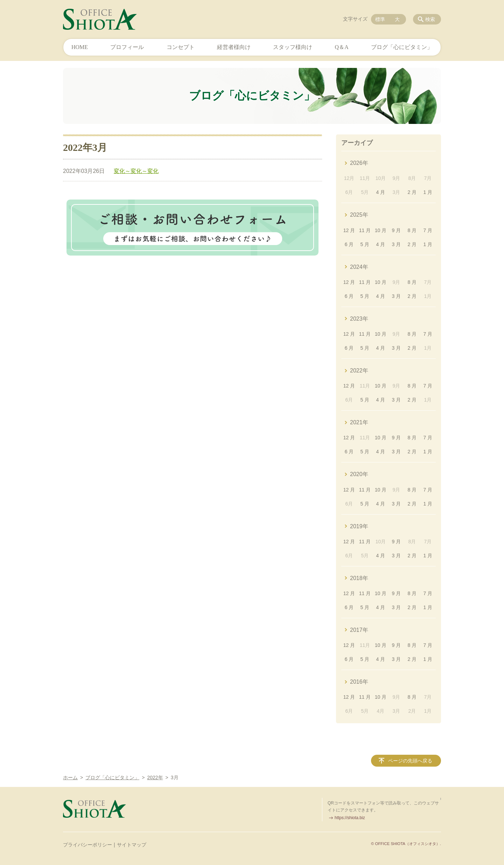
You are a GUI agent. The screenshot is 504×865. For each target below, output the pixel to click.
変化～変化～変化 (136, 171)
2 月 (412, 192)
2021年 (359, 422)
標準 (380, 19)
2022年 (359, 371)
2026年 (359, 163)
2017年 (359, 630)
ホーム (70, 777)
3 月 (397, 244)
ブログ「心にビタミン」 (402, 47)
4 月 (381, 192)
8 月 (412, 230)
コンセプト (181, 47)
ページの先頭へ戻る (410, 761)
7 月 (428, 230)
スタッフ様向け (293, 47)
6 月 (349, 244)
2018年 (359, 578)
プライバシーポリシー (87, 845)
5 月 (365, 244)
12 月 (349, 230)
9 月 (397, 230)
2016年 (359, 682)
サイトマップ (132, 845)
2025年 (359, 215)
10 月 (381, 230)
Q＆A (342, 47)
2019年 (359, 526)
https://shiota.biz (350, 818)
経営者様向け (234, 47)
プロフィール (127, 47)
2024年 (359, 267)
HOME (80, 47)
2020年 (359, 474)
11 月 (365, 230)
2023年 (359, 319)
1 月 (428, 192)
